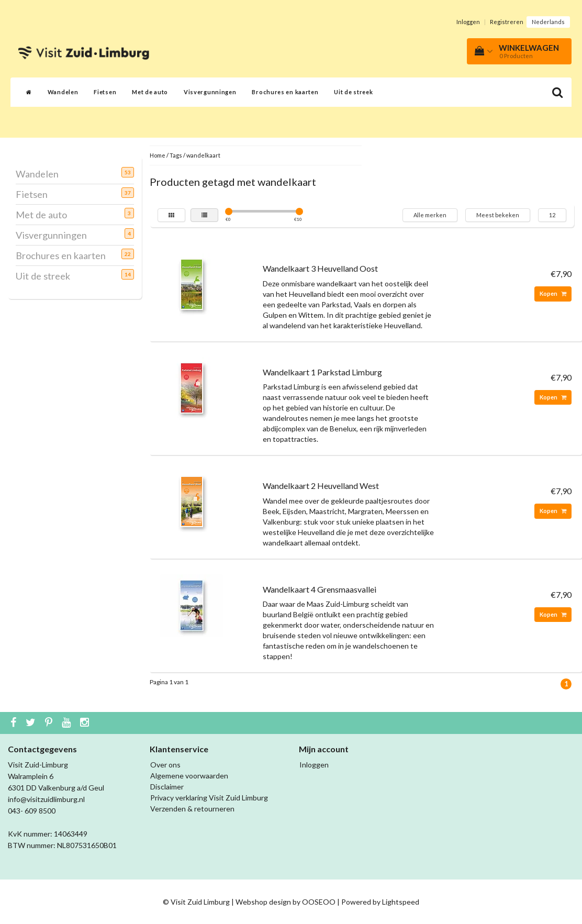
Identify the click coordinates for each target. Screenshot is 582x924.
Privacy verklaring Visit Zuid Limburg (209, 798)
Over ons (165, 765)
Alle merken (430, 215)
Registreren (507, 22)
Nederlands (548, 22)
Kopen (553, 293)
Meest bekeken (498, 215)
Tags (176, 155)
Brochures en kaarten (285, 92)
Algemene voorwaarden (189, 776)
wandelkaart (203, 155)
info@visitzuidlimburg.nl (46, 799)
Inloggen (468, 22)
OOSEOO (319, 902)
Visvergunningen (210, 92)
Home (158, 155)
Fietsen (105, 92)
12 (552, 215)
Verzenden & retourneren (192, 809)
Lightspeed (401, 902)
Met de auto (150, 92)
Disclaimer (167, 787)
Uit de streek (353, 92)
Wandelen (63, 92)
